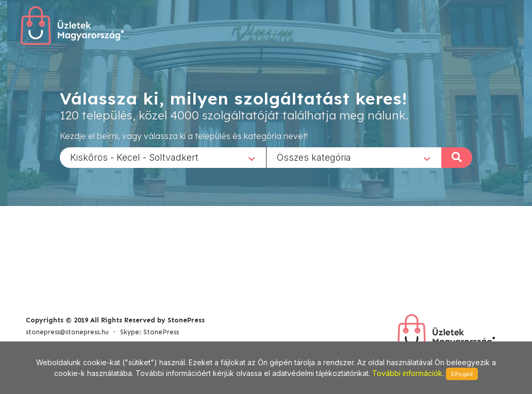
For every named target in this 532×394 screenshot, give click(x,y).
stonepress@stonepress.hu (67, 332)
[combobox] (163, 157)
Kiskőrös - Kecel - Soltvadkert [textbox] (134, 157)
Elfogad (462, 374)
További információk (407, 373)
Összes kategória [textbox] (314, 157)
